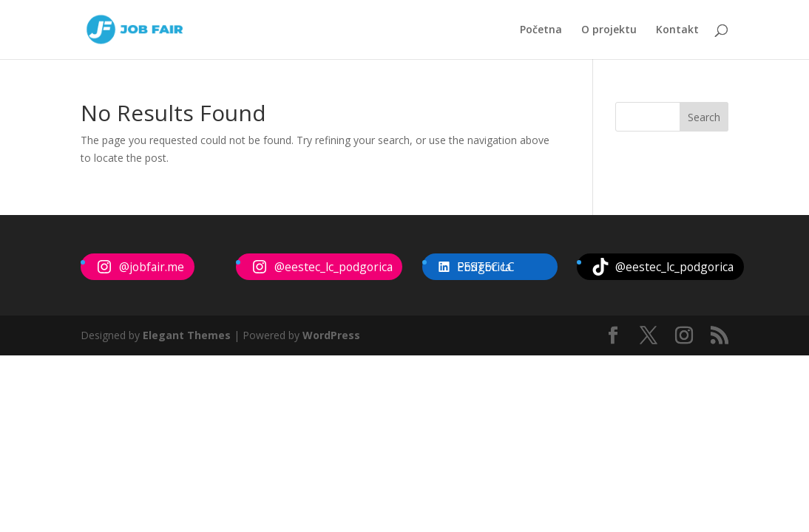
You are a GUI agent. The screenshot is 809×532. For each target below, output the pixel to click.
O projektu (609, 30)
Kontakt (677, 30)
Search (704, 117)
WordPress (331, 335)
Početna (541, 30)
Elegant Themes (187, 335)
